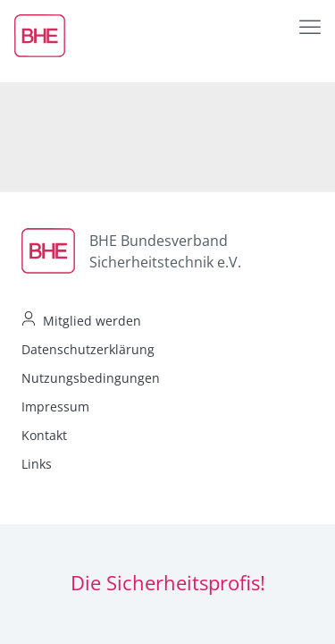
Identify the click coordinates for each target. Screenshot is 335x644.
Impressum (55, 407)
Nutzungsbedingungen (91, 378)
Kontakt (44, 435)
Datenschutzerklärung (88, 349)
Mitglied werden (92, 321)
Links (37, 464)
